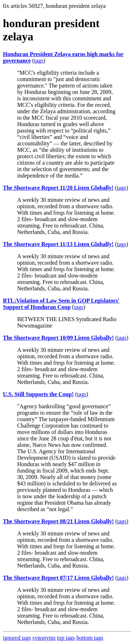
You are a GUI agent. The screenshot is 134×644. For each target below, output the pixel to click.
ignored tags (17, 638)
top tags (66, 638)
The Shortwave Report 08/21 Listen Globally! (58, 521)
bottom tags (90, 638)
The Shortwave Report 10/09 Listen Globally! (58, 338)
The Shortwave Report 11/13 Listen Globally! (58, 244)
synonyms (44, 638)
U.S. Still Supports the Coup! (38, 394)
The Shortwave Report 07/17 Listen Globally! (58, 578)
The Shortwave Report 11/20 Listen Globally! (58, 188)
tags (39, 61)
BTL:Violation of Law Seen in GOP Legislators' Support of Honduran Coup (61, 304)
